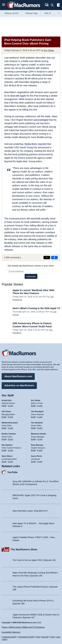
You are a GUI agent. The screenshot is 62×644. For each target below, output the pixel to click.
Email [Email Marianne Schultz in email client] (33, 439)
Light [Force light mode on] (58, 637)
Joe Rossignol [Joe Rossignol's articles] (37, 411)
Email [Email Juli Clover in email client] (4, 417)
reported (36, 144)
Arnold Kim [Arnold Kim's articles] (7, 400)
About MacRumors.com (18, 376)
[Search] (53, 5)
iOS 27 (48, 13)
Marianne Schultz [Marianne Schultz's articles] (39, 434)
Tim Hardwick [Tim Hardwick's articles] (37, 423)
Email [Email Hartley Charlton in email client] (4, 439)
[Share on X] (47, 258)
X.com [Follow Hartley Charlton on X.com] (10, 439)
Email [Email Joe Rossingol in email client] (33, 417)
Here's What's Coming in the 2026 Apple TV (36, 308)
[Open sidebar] (58, 5)
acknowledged (41, 120)
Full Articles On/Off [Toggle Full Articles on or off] (26, 637)
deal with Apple (18, 96)
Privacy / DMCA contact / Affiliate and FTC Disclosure (23, 627)
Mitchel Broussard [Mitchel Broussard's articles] (10, 423)
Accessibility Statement (11, 632)
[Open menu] (4, 5)
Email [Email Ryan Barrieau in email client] (33, 450)
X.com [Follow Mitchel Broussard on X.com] (10, 428)
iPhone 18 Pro (12, 13)
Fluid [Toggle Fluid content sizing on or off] (38, 637)
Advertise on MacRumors (19, 385)
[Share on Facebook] (54, 258)
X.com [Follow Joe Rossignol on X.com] (40, 417)
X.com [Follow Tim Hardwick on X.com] (40, 428)
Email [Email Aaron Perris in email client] (33, 462)
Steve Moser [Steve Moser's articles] (7, 456)
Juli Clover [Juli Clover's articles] (6, 411)
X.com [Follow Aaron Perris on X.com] (40, 462)
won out (51, 58)
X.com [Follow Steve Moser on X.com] (10, 462)
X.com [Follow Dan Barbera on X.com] (10, 450)
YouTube (12, 472)
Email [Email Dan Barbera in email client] (4, 450)
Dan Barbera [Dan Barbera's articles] (7, 445)
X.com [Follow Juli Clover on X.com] (10, 417)
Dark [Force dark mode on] (5, 639)
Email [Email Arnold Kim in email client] (4, 406)
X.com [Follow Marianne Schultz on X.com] (40, 439)
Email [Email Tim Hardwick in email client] (33, 428)
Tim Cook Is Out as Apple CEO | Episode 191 (34, 560)
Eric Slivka (49, 50)
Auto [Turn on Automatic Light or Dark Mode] (53, 637)
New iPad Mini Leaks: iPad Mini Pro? (30, 511)
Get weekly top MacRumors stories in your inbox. (31, 266)
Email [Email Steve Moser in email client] (4, 462)
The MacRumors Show (24, 549)
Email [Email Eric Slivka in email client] (33, 406)
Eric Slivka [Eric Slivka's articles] (36, 400)
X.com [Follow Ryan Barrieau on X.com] (40, 450)
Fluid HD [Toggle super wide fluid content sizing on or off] (45, 637)
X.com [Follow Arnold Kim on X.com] (10, 406)
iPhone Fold (31, 13)
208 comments (12, 257)
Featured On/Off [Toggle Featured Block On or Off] (9, 637)
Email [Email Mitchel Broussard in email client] (4, 428)
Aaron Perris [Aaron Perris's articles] (37, 456)
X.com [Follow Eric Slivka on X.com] (40, 406)
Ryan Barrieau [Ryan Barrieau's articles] (37, 445)
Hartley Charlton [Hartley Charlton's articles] (9, 434)
